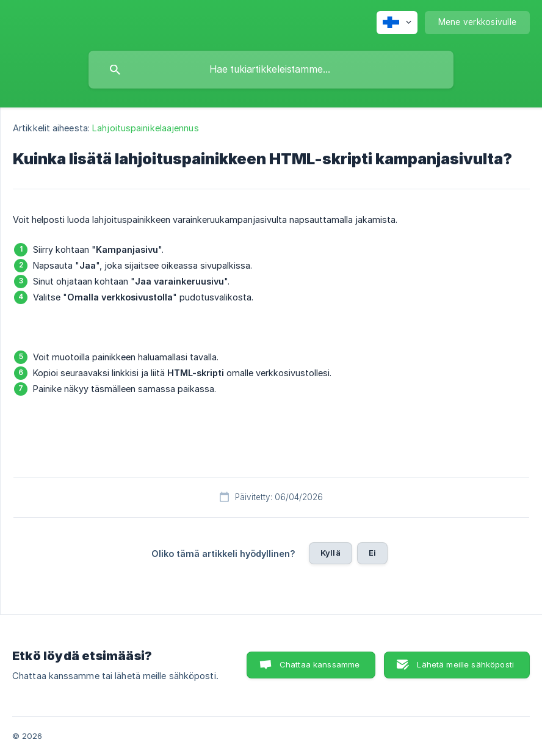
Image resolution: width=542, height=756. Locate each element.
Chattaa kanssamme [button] (320, 664)
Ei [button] (372, 553)
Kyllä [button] (331, 553)
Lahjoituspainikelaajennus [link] (146, 128)
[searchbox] (271, 70)
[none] (397, 23)
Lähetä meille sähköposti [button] (465, 664)
